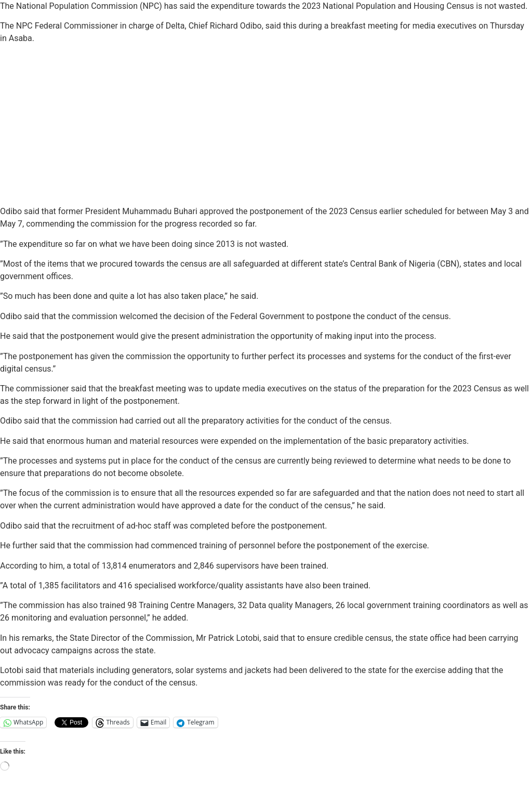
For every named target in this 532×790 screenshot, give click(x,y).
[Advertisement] (266, 125)
